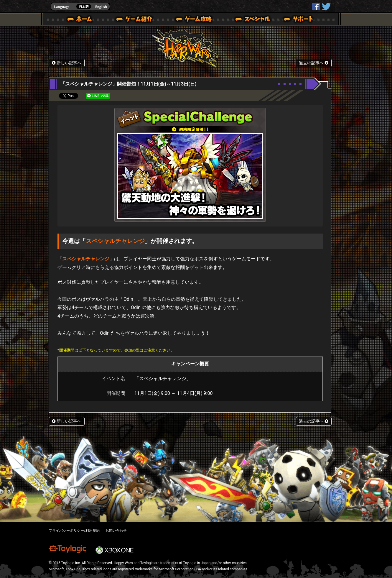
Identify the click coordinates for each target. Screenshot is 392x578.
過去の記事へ (314, 63)
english (80, 7)
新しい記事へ (67, 63)
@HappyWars (326, 6)
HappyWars (316, 6)
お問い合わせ (116, 531)
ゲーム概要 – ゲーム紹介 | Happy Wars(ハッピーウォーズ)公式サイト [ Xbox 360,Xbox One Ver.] (136, 20)
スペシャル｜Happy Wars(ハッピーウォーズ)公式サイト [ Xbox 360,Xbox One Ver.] (245, 20)
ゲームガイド (190, 20)
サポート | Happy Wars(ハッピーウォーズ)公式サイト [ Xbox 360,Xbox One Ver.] (299, 20)
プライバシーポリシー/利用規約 (74, 531)
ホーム (82, 20)
